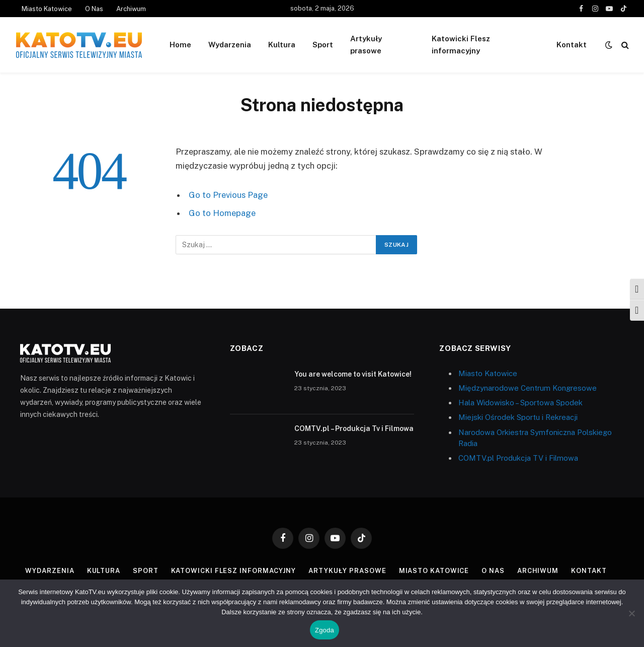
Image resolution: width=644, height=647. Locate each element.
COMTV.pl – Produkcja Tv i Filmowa (354, 428)
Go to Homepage (222, 213)
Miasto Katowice (47, 9)
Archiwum (131, 9)
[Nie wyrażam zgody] (631, 613)
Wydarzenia (230, 45)
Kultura (282, 45)
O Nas (94, 9)
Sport (323, 45)
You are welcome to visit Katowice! (353, 374)
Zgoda (325, 630)
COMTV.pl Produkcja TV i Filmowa (518, 458)
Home (180, 45)
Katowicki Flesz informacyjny (461, 45)
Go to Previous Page (228, 195)
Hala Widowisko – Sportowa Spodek (520, 403)
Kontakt (572, 45)
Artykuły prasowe (366, 45)
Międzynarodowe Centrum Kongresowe (528, 388)
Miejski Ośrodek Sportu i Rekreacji (518, 417)
